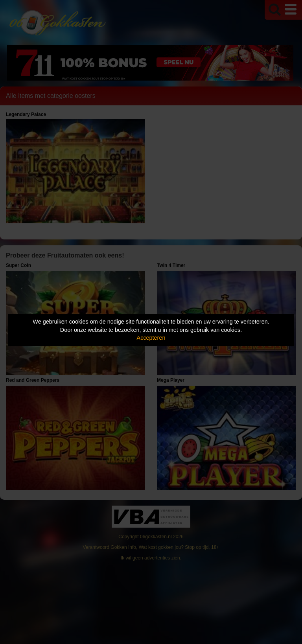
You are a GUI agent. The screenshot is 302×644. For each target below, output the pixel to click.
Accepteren (151, 338)
